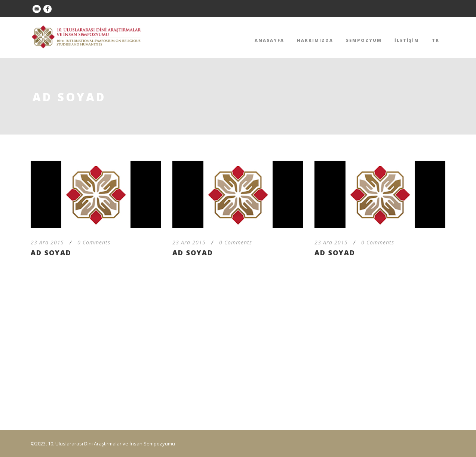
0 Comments (94, 242)
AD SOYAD (51, 253)
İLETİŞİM (407, 40)
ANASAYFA (269, 40)
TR (436, 40)
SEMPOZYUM (364, 40)
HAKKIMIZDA (315, 40)
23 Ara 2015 (47, 242)
